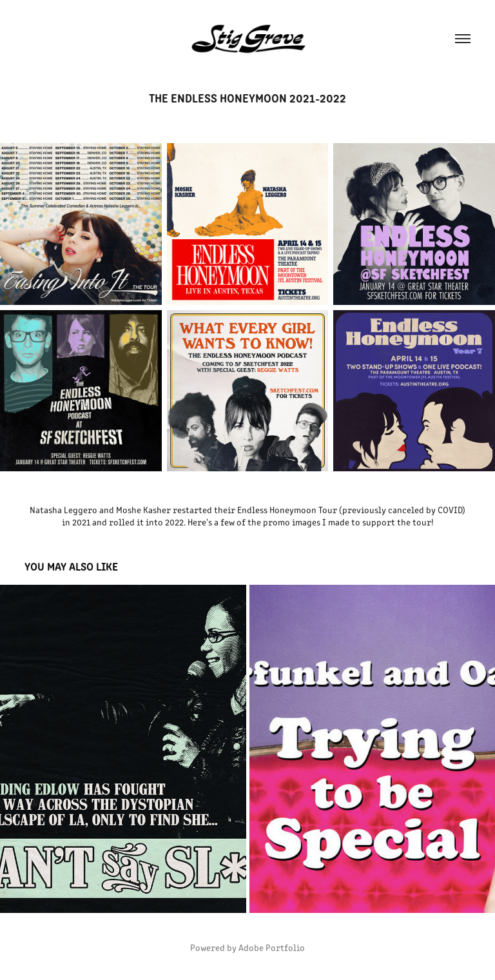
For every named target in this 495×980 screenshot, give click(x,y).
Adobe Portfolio (272, 947)
